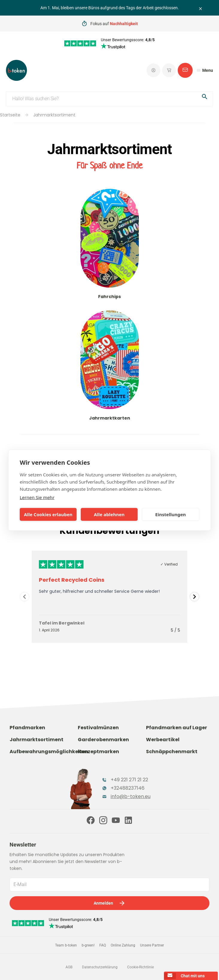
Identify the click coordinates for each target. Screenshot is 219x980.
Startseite (10, 115)
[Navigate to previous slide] (25, 597)
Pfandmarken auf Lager (177, 728)
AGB (69, 967)
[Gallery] (109, 597)
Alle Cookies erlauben (48, 514)
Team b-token (66, 945)
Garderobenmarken (103, 740)
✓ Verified (169, 564)
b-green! (88, 945)
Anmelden (110, 903)
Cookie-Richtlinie (140, 967)
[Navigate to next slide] (194, 597)
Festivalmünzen (98, 728)
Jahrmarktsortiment (54, 115)
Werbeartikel (163, 740)
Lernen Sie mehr (37, 497)
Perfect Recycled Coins (72, 580)
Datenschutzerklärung (100, 967)
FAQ (103, 945)
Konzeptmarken (98, 752)
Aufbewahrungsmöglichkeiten (49, 752)
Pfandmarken (27, 728)
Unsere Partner (152, 945)
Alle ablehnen (109, 514)
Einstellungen (171, 514)
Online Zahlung (123, 945)
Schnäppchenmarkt (172, 752)
